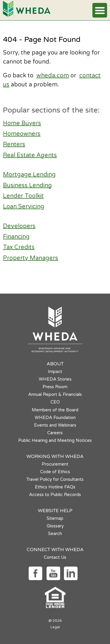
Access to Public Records (55, 495)
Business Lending (27, 185)
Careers (55, 433)
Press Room (55, 387)
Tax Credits (19, 247)
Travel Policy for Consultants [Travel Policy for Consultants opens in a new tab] (55, 479)
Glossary (55, 526)
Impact (55, 372)
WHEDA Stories (55, 379)
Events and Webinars (55, 425)
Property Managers (31, 258)
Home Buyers (22, 123)
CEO (55, 402)
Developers (19, 226)
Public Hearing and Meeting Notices (55, 440)
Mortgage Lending (29, 175)
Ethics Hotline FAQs (55, 487)
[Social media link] (35, 573)
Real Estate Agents (30, 155)
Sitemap (55, 518)
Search (55, 534)
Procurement (55, 464)
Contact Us (55, 557)
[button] (100, 10)
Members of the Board (55, 410)
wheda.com (53, 76)
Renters (14, 144)
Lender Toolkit (23, 196)
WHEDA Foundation (55, 418)
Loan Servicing (24, 207)
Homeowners (22, 134)
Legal (55, 627)
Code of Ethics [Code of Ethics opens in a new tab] (55, 472)
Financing (16, 237)
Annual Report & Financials (55, 394)
